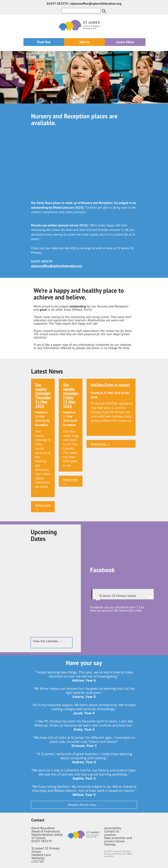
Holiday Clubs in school (110, 385)
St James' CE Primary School (118, 596)
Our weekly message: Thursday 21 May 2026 (43, 395)
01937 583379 (57, 3)
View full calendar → (47, 641)
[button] (13, 77)
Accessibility (113, 828)
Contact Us (112, 831)
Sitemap (110, 844)
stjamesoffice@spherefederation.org (96, 3)
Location (110, 835)
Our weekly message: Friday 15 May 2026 (71, 395)
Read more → (43, 507)
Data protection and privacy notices (118, 839)
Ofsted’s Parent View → (84, 805)
